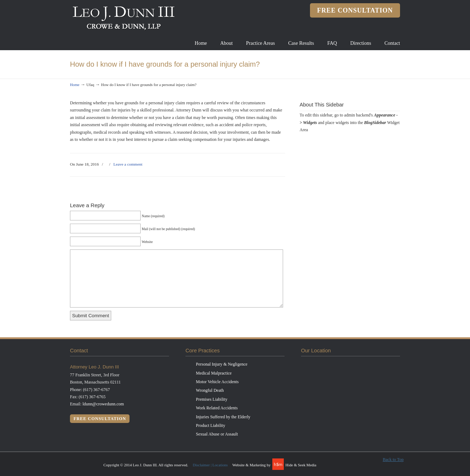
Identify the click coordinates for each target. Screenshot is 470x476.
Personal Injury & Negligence (222, 364)
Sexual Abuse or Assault (217, 434)
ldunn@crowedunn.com (103, 404)
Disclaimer (201, 465)
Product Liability (211, 425)
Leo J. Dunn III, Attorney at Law (124, 18)
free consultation (355, 10)
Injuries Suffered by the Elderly (223, 417)
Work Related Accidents (217, 408)
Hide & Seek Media (301, 465)
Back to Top (393, 460)
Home (75, 85)
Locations (220, 465)
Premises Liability (212, 399)
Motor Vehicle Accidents (217, 382)
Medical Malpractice (214, 373)
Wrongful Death (210, 390)
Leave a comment (128, 164)
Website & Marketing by (252, 465)
